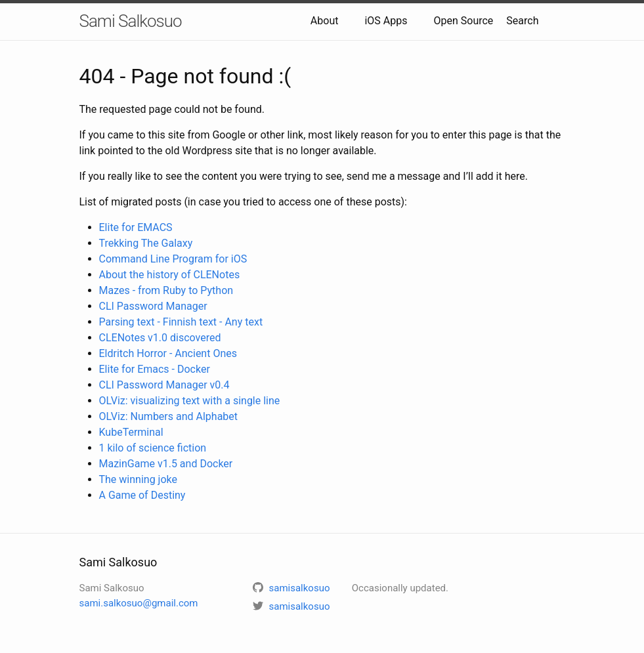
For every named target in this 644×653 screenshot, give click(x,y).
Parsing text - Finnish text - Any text (181, 322)
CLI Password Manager (153, 306)
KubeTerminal (131, 432)
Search (522, 21)
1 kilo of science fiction (153, 448)
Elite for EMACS (136, 227)
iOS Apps (386, 21)
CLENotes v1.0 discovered (160, 338)
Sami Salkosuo (131, 21)
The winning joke (138, 479)
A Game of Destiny (142, 495)
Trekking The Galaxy (146, 243)
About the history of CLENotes (170, 275)
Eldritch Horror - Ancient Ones (168, 353)
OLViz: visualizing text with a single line (190, 401)
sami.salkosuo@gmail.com (139, 603)
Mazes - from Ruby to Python (166, 290)
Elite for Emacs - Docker (155, 369)
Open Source (463, 21)
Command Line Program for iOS (173, 259)
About (325, 21)
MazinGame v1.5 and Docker (166, 464)
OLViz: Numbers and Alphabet (169, 416)
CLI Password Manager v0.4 (164, 385)
